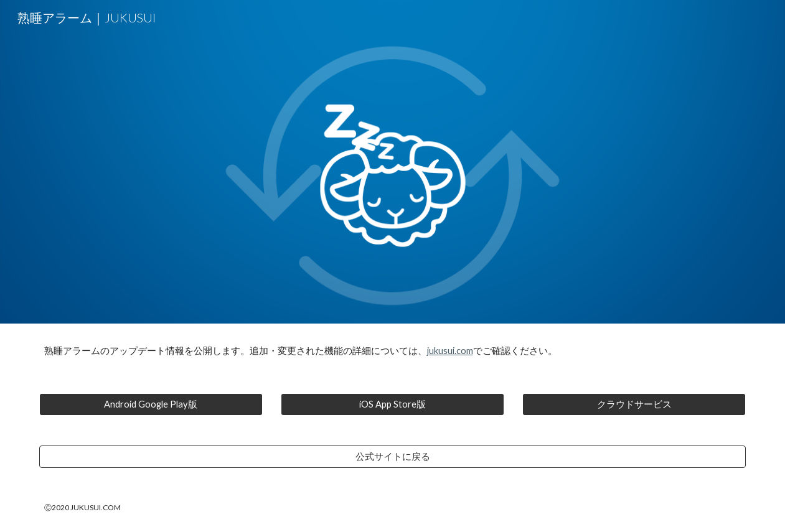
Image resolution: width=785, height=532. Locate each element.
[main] (393, 351)
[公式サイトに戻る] (393, 457)
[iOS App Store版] (392, 404)
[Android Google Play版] (151, 404)
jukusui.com (450, 351)
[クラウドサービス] (634, 404)
